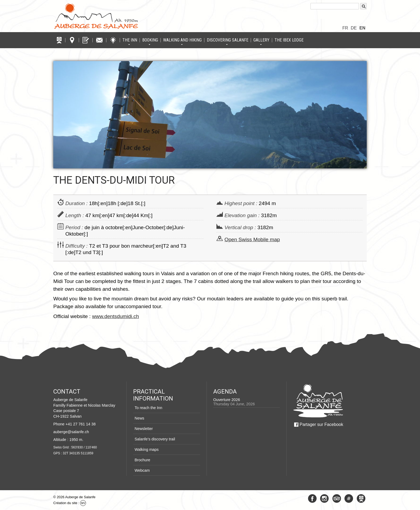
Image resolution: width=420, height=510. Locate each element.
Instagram (324, 498)
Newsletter (144, 429)
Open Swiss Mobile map (252, 239)
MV (83, 503)
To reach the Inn (148, 408)
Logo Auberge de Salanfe (96, 16)
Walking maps (147, 449)
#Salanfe (349, 498)
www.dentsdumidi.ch (116, 316)
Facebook (312, 498)
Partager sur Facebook (321, 424)
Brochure (142, 460)
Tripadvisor (337, 498)
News (139, 418)
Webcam (142, 470)
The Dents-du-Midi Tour (114, 180)
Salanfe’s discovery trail (155, 439)
